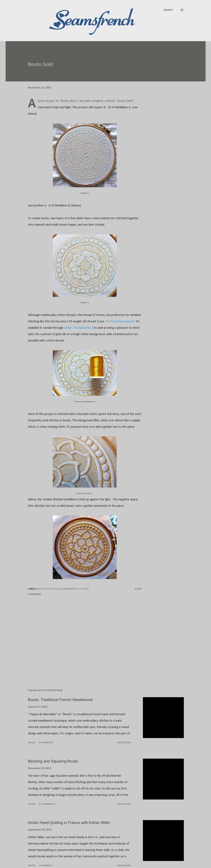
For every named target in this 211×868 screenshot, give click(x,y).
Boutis (41, 589)
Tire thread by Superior (120, 322)
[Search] (168, 10)
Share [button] (138, 589)
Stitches (83, 589)
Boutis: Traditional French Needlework (60, 700)
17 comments (47, 804)
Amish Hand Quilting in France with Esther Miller (69, 823)
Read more (124, 742)
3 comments (46, 742)
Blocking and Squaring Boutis (53, 761)
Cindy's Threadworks (77, 328)
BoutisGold (54, 589)
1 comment (45, 865)
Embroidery (70, 589)
